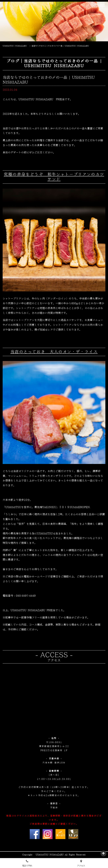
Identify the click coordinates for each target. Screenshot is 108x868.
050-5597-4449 (26, 596)
